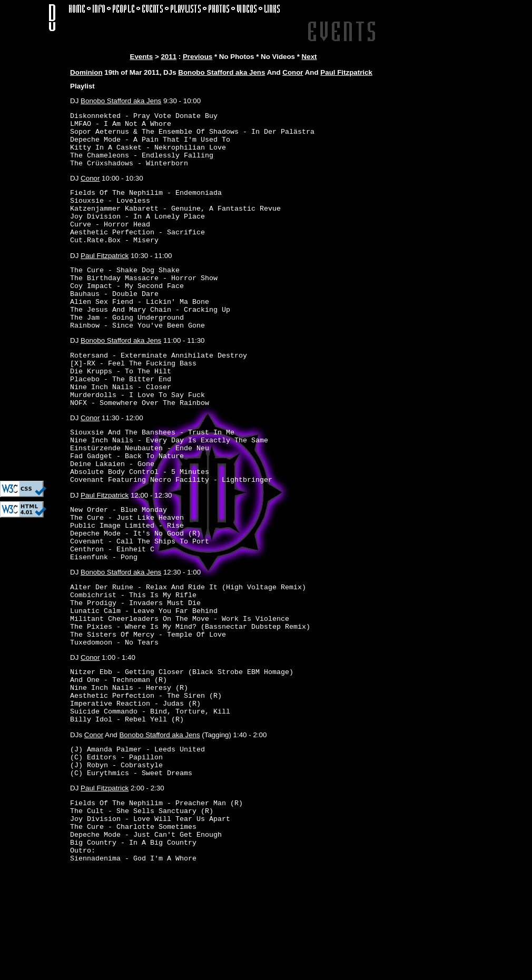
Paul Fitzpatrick (346, 72)
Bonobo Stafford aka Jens (221, 72)
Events (142, 57)
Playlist (82, 86)
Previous (198, 57)
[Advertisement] (32, 319)
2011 (169, 57)
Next (309, 57)
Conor (293, 72)
